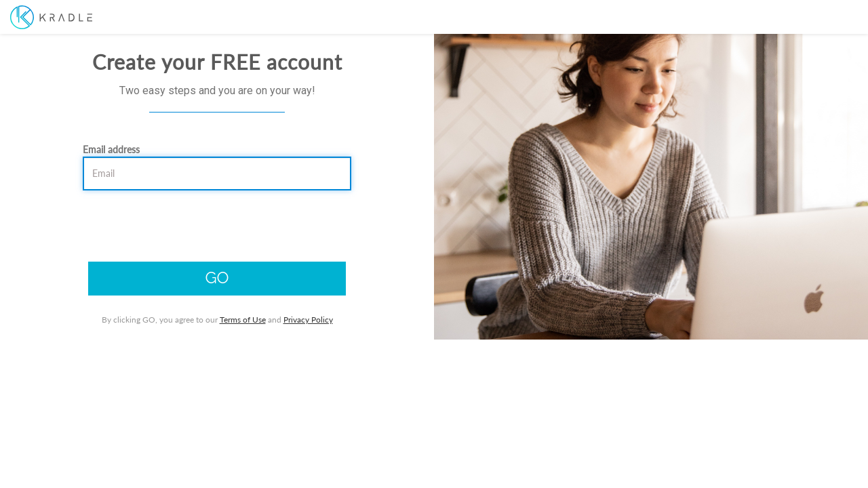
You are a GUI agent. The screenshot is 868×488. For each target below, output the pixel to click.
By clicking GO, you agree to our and (222, 377)
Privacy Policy (313, 377)
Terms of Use (248, 377)
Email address (113, 206)
